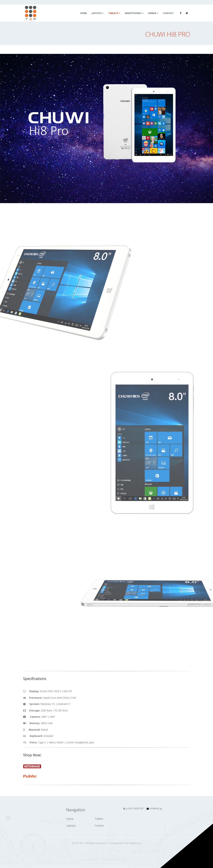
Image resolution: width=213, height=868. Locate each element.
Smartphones (133, 13)
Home (84, 13)
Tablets (113, 13)
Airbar (152, 13)
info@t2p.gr (156, 808)
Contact (168, 13)
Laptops (97, 13)
